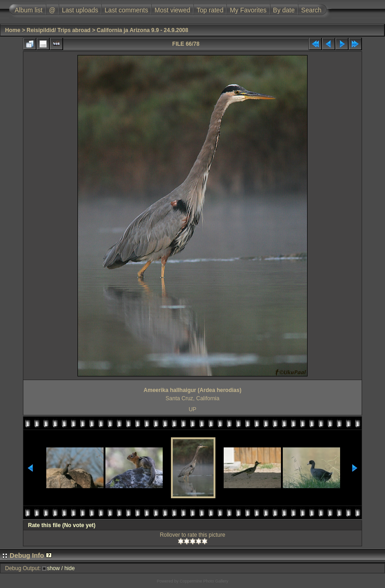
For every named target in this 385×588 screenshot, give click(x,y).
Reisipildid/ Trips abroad (58, 30)
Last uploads (80, 10)
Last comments (126, 10)
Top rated (210, 10)
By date (284, 10)
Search (311, 10)
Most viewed (172, 10)
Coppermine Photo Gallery (204, 581)
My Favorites (248, 10)
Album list (29, 10)
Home (13, 30)
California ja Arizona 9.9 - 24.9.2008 (143, 30)
